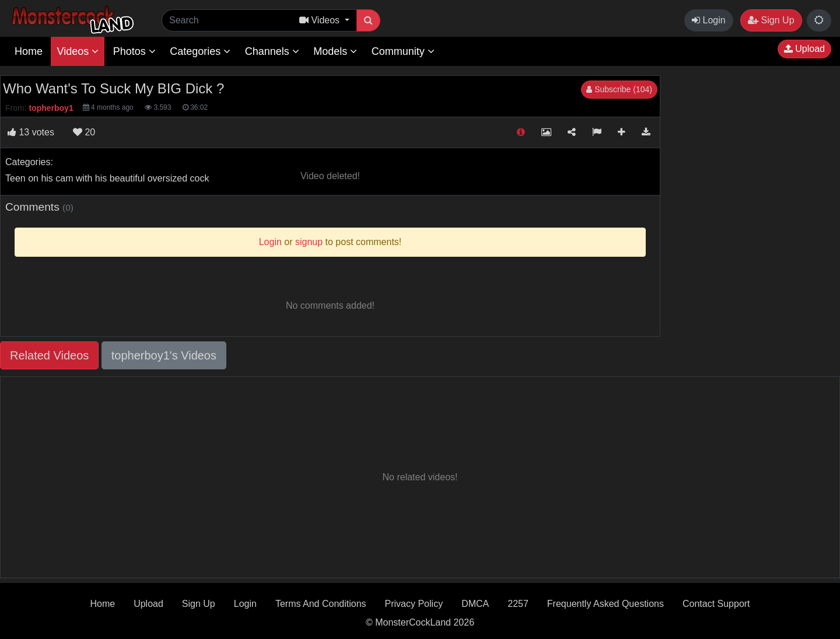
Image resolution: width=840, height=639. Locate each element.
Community (403, 51)
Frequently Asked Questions (605, 604)
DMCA (475, 604)
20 (84, 132)
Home (29, 51)
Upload (804, 49)
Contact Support (716, 604)
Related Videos (49, 355)
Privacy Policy (414, 604)
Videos (78, 51)
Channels (272, 51)
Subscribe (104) (619, 89)
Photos (134, 51)
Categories (200, 51)
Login (709, 20)
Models (335, 51)
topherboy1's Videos (164, 355)
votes (31, 132)
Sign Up (771, 20)
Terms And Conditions (321, 604)
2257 (518, 604)
